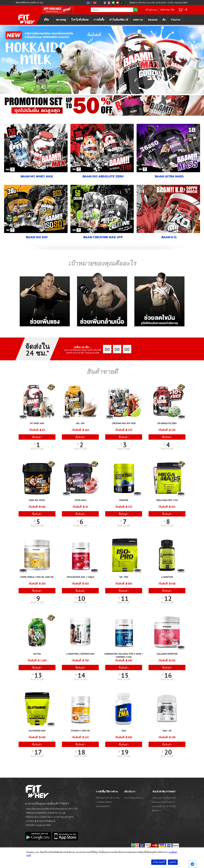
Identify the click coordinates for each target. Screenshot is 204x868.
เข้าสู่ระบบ (151, 10)
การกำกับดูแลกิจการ (134, 798)
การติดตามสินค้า (104, 802)
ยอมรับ (173, 862)
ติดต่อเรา (157, 810)
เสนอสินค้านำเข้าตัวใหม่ (164, 806)
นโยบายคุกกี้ (159, 862)
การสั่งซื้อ (99, 20)
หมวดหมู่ (61, 20)
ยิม (164, 20)
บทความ (138, 20)
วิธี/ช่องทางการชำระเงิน (108, 798)
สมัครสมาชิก (167, 10)
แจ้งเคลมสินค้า (103, 806)
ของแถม (152, 20)
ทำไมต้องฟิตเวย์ (118, 20)
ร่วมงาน (175, 20)
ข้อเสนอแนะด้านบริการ (164, 802)
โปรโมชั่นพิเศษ (80, 20)
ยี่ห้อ (46, 20)
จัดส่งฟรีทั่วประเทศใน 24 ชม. (29, 3)
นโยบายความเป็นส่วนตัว (164, 798)
